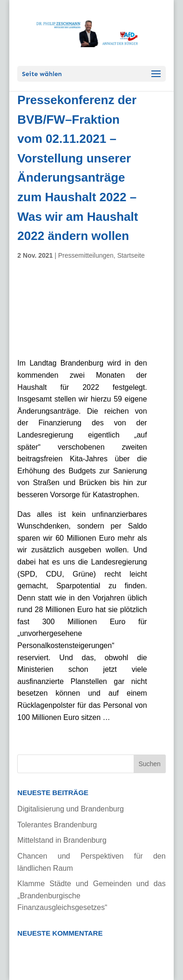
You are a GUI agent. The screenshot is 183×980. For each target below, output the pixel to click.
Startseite (131, 255)
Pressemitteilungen (86, 255)
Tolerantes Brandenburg (57, 825)
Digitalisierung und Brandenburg (71, 809)
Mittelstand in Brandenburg (62, 840)
